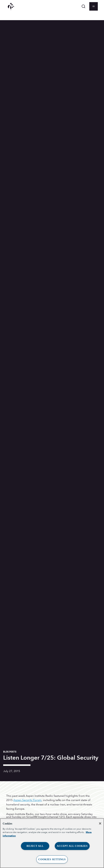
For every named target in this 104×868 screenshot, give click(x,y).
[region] (52, 843)
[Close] (100, 823)
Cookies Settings (52, 859)
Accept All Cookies (72, 846)
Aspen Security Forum (27, 800)
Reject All (35, 846)
